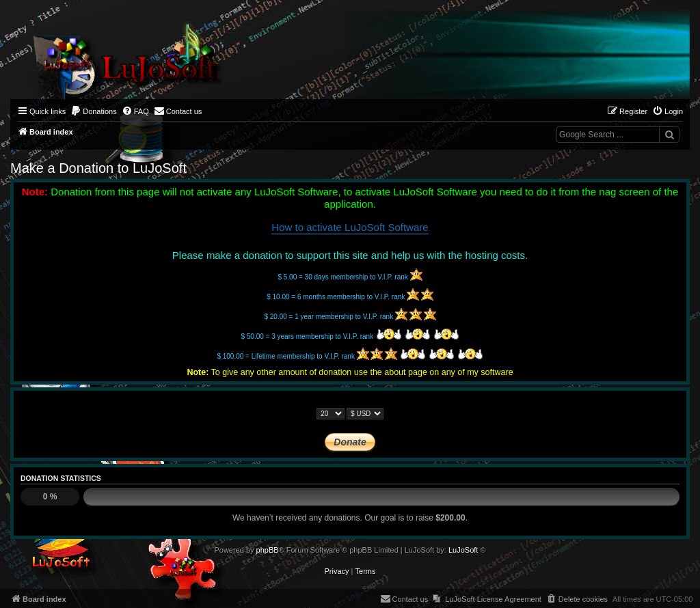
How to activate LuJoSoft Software (350, 227)
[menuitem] (94, 111)
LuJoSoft (463, 550)
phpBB (268, 550)
